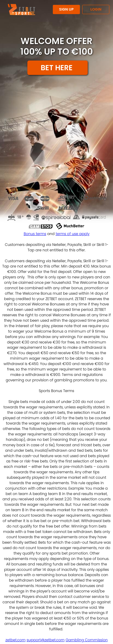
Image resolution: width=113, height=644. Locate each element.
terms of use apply (73, 234)
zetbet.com (16, 640)
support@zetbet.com (46, 640)
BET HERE (58, 68)
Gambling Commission (87, 640)
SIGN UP (66, 9)
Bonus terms (35, 234)
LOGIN (96, 9)
